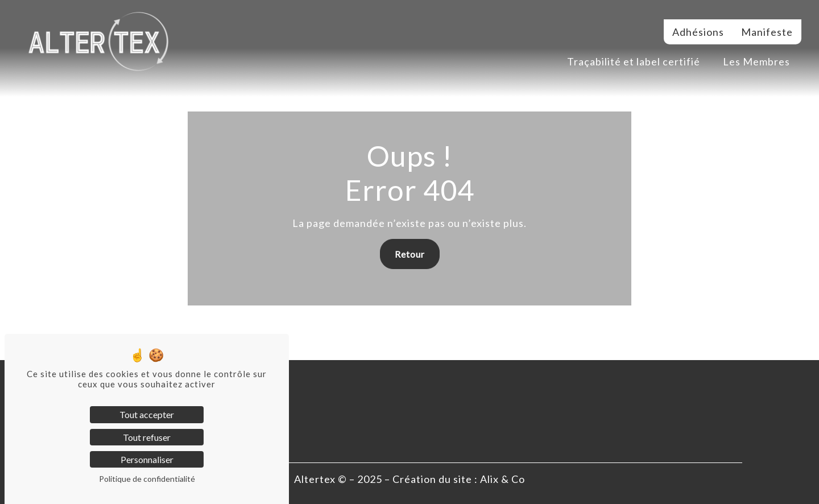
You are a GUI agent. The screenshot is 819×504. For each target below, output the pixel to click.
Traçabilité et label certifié (634, 61)
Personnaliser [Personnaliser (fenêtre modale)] (147, 459)
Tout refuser (147, 437)
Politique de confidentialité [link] (147, 479)
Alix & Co (502, 479)
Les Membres (756, 61)
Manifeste (767, 32)
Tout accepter (147, 414)
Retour (410, 254)
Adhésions (698, 32)
